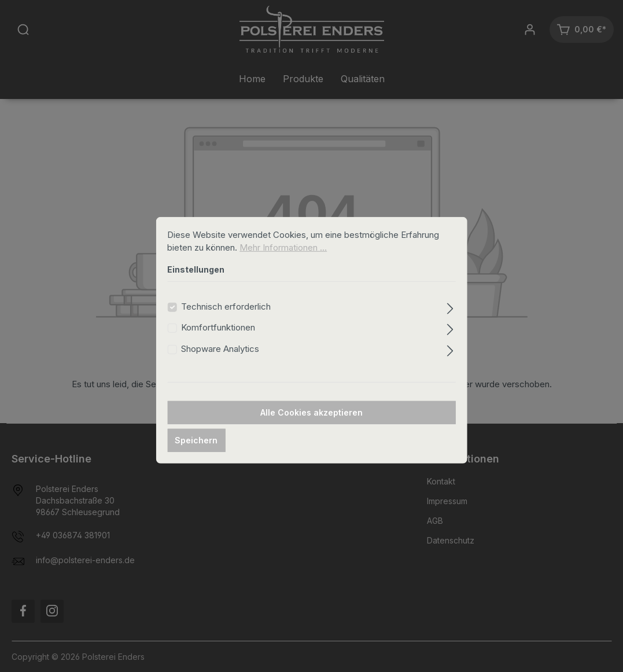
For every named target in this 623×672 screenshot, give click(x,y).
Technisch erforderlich (226, 321)
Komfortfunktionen (218, 342)
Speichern (196, 455)
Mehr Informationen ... (283, 262)
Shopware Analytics (220, 363)
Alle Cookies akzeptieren (311, 427)
